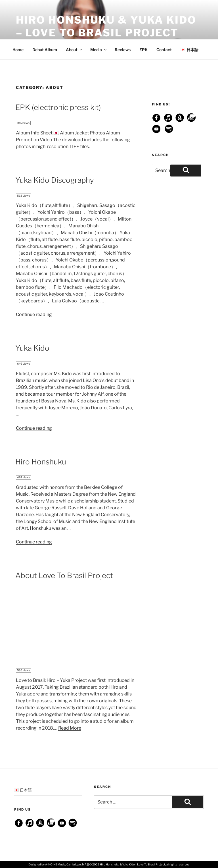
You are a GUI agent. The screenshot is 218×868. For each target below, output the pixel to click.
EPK (143, 50)
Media (99, 50)
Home (18, 50)
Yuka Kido (32, 348)
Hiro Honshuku (41, 462)
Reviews (123, 50)
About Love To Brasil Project (64, 575)
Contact (164, 50)
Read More (70, 728)
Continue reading (34, 314)
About (74, 50)
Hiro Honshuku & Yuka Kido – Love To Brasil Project (106, 26)
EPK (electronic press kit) (58, 107)
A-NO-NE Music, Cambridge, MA (66, 864)
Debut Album (45, 50)
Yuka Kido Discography (55, 180)
